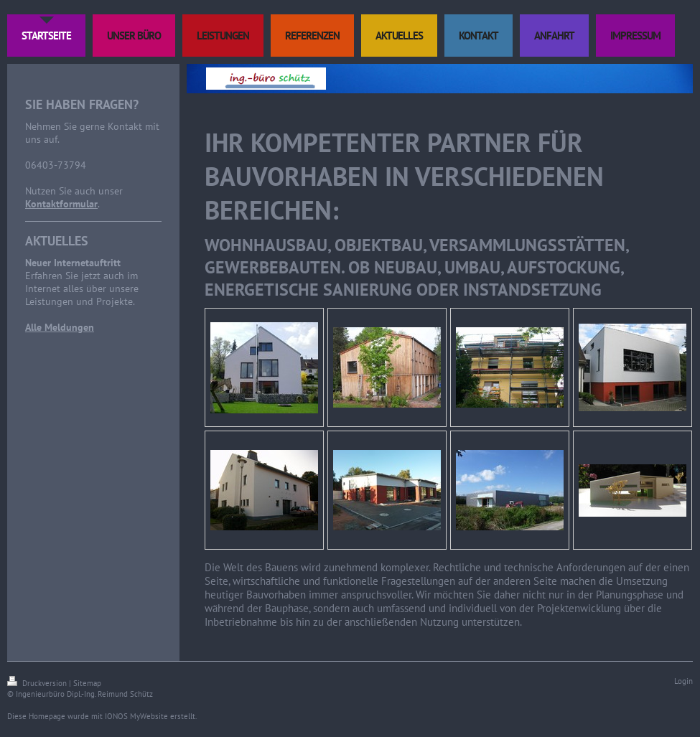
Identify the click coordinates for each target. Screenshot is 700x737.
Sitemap (87, 683)
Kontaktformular (61, 204)
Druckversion (38, 683)
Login (683, 681)
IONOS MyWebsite (136, 716)
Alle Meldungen (60, 327)
